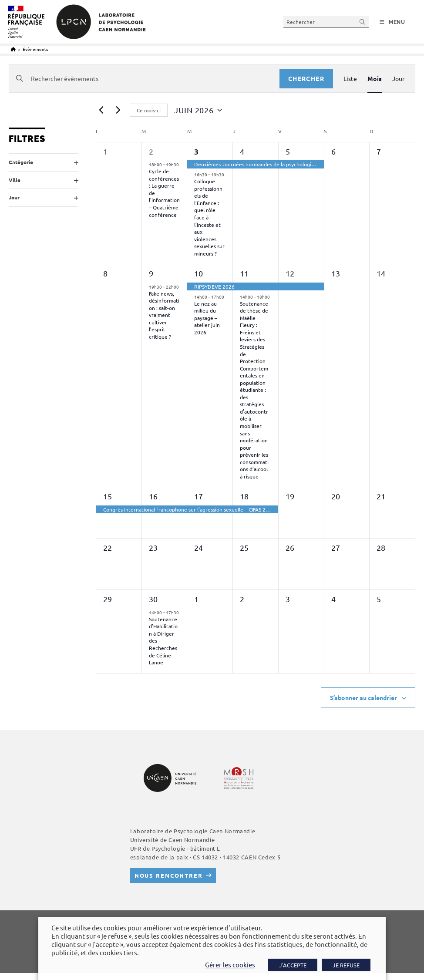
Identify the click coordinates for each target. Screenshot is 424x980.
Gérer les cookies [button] (230, 965)
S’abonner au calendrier (363, 697)
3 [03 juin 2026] (196, 151)
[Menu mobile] (392, 22)
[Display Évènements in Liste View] (350, 79)
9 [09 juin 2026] (151, 273)
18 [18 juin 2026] (244, 496)
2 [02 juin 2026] (151, 151)
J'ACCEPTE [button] (293, 965)
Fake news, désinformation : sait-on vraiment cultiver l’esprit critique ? (164, 315)
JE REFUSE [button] (346, 965)
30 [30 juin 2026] (153, 599)
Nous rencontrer (169, 875)
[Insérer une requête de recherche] (326, 22)
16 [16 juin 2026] (153, 496)
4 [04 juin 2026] (242, 151)
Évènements (35, 49)
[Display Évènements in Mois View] (375, 79)
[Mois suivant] (118, 110)
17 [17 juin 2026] (199, 496)
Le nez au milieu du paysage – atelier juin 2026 (207, 318)
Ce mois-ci (149, 110)
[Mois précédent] (101, 110)
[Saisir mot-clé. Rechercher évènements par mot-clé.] (144, 79)
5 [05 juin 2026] (288, 151)
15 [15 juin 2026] (108, 496)
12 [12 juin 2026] (290, 273)
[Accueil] (13, 49)
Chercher (306, 78)
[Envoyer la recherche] (363, 22)
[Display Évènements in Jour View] (398, 79)
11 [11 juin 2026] (244, 273)
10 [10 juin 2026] (199, 273)
